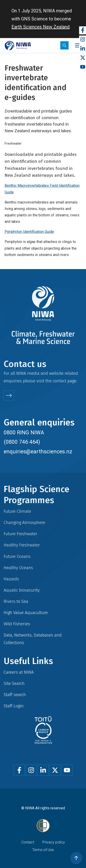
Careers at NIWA (19, 672)
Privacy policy (54, 842)
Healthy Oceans (18, 568)
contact (60, 381)
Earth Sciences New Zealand (40, 27)
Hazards (11, 579)
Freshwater (13, 143)
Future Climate (17, 511)
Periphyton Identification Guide (29, 232)
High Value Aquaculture (26, 613)
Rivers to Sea (16, 601)
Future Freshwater (21, 534)
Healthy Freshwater (22, 545)
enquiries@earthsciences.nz (38, 452)
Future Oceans (17, 556)
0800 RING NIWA (24, 433)
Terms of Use (43, 850)
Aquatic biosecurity (22, 590)
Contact (28, 842)
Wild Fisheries (17, 624)
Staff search (15, 695)
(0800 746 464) (22, 442)
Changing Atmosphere (24, 522)
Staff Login (14, 706)
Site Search (14, 683)
